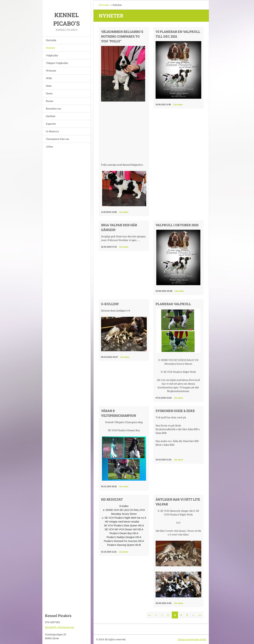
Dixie (49, 86)
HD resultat (112, 499)
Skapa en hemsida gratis (192, 639)
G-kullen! (110, 304)
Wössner (51, 71)
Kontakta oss (53, 109)
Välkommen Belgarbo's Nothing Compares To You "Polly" (122, 36)
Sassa (49, 93)
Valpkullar (52, 55)
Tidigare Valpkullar (57, 63)
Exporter (51, 124)
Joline (49, 146)
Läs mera (124, 212)
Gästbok (51, 116)
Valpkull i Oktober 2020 (177, 225)
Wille (49, 78)
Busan (50, 101)
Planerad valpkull (173, 304)
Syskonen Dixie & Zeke (175, 411)
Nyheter (51, 48)
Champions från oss (58, 139)
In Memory (52, 131)
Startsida (51, 40)
